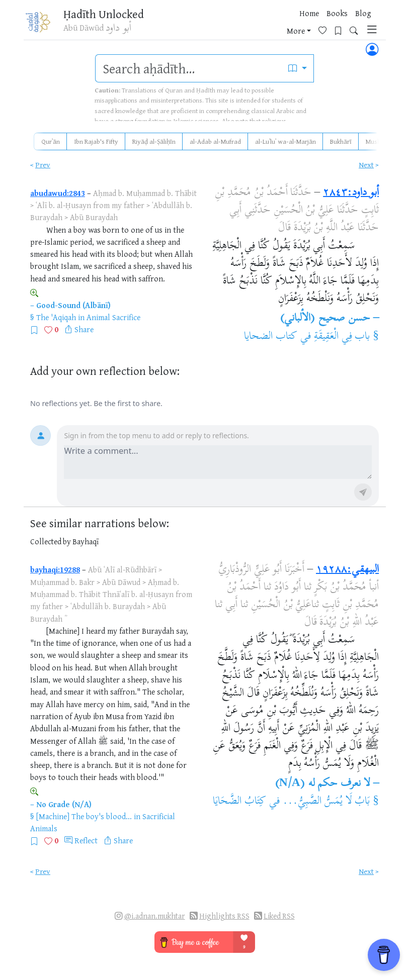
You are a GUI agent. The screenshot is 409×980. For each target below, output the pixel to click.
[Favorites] (313, 23)
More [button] (282, 25)
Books (231, 25)
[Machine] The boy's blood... (84, 816)
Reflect (86, 840)
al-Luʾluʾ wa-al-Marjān (285, 141)
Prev (43, 165)
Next (366, 165)
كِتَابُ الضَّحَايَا (239, 802)
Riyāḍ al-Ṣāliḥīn (154, 141)
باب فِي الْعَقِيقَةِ (342, 337)
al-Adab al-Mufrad (215, 141)
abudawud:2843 (58, 193)
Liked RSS (279, 916)
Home (203, 25)
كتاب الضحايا (271, 337)
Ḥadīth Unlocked (104, 15)
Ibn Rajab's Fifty (96, 141)
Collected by (51, 542)
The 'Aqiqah (56, 317)
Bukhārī (341, 141)
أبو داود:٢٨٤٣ (351, 193)
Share (84, 329)
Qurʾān (51, 141)
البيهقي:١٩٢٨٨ (347, 570)
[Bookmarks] (328, 23)
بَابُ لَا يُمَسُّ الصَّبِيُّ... (326, 802)
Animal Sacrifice (113, 317)
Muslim (376, 141)
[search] (188, 68)
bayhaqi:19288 (55, 569)
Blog (258, 25)
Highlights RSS (224, 916)
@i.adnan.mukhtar (155, 916)
